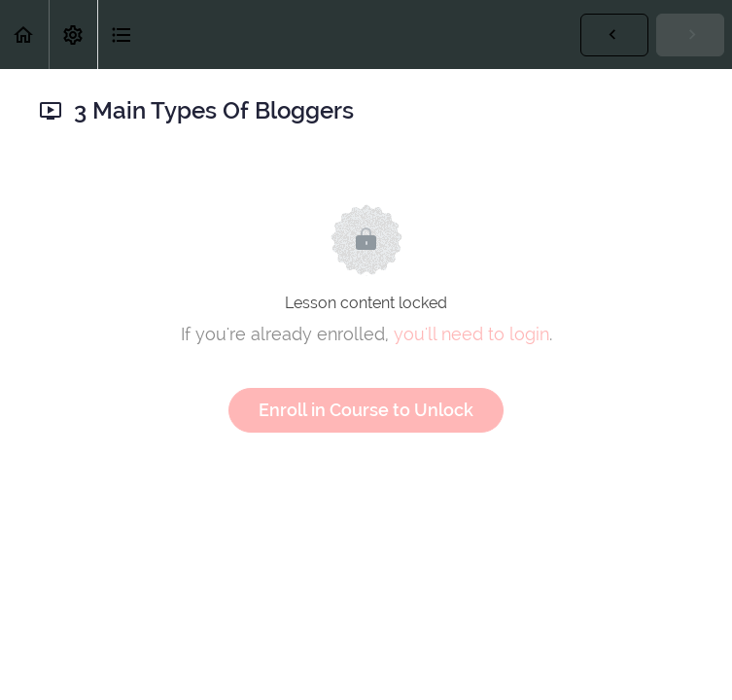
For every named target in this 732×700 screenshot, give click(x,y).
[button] (24, 35)
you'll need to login (471, 334)
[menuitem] (73, 35)
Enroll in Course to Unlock (366, 410)
